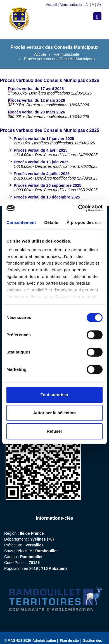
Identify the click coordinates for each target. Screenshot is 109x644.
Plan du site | (71, 641)
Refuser (54, 431)
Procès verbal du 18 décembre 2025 (47, 197)
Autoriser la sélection (55, 413)
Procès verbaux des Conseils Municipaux (60, 59)
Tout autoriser (54, 395)
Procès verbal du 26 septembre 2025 (48, 185)
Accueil (51, 5)
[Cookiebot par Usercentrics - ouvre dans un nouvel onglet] (78, 208)
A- (87, 5)
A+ (99, 5)
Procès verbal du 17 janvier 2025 (44, 139)
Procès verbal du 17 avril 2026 (36, 89)
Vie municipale (66, 54)
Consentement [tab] (21, 222)
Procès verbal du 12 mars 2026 (36, 100)
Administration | (46, 641)
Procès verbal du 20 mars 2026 (36, 112)
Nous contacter (71, 5)
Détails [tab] (51, 222)
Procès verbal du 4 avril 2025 (41, 150)
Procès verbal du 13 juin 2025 (41, 162)
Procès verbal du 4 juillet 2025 (42, 174)
